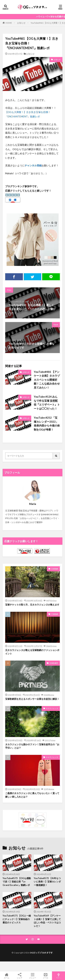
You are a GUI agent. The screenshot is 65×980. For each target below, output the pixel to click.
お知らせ (21, 23)
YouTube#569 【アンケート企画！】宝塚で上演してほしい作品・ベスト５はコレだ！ (47, 921)
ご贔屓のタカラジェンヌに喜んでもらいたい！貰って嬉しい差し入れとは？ (32, 795)
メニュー (32, 976)
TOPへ (58, 976)
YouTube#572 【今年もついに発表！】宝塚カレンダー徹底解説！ (47, 882)
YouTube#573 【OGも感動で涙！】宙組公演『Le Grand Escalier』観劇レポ (17, 882)
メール (45, 976)
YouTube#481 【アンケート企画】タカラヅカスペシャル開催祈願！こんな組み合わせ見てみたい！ (47, 380)
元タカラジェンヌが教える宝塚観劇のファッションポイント (32, 652)
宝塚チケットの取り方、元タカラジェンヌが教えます (32, 605)
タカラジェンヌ (52, 708)
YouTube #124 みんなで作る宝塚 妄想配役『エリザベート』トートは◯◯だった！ (47, 403)
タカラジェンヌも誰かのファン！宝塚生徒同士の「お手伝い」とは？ (32, 746)
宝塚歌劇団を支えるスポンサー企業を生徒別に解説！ (32, 699)
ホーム (6, 976)
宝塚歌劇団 (54, 663)
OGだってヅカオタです (41, 953)
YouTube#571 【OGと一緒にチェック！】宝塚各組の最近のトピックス (17, 919)
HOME (9, 23)
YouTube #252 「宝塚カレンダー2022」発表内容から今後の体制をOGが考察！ (47, 424)
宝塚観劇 (55, 569)
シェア (19, 976)
